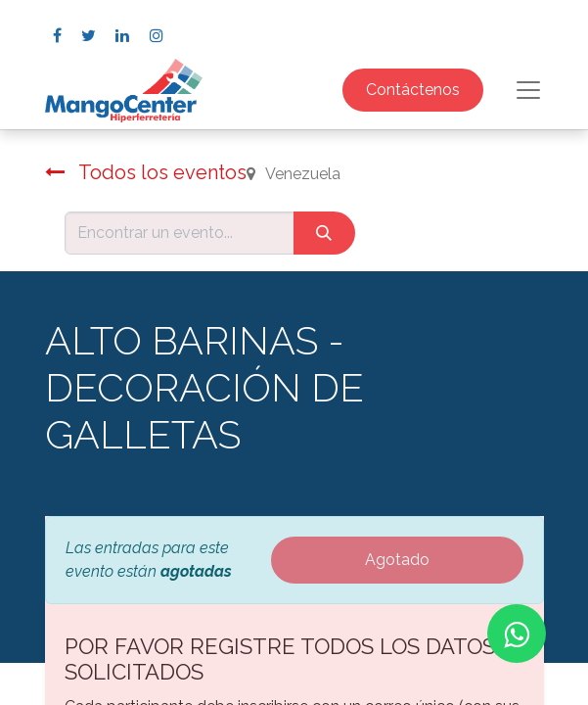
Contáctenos (413, 90)
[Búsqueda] (324, 233)
